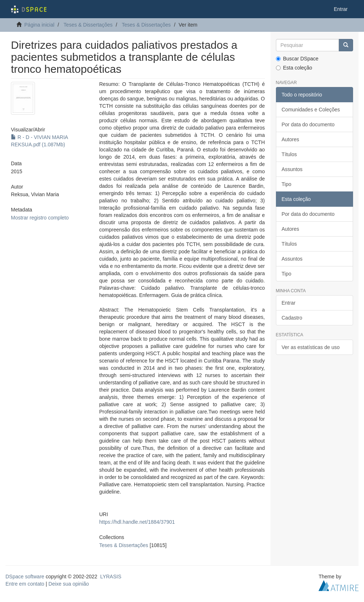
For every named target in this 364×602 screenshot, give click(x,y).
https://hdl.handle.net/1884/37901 (137, 522)
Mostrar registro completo (40, 218)
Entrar (289, 303)
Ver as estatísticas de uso (311, 347)
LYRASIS (111, 577)
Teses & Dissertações (88, 25)
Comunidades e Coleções (311, 110)
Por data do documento (308, 124)
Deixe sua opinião (69, 584)
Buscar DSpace (297, 59)
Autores (290, 139)
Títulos (289, 154)
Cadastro (292, 318)
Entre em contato (25, 584)
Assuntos (292, 169)
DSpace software (25, 577)
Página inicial (39, 25)
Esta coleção (294, 68)
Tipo (287, 184)
